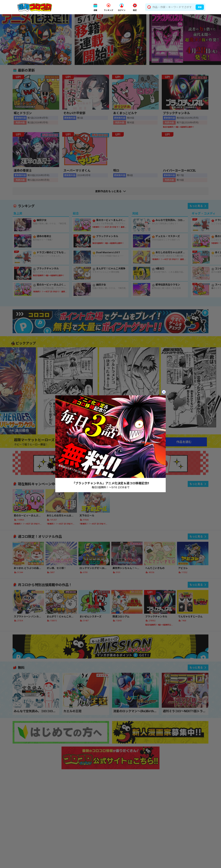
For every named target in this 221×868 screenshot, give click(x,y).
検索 (200, 7)
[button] (95, 7)
